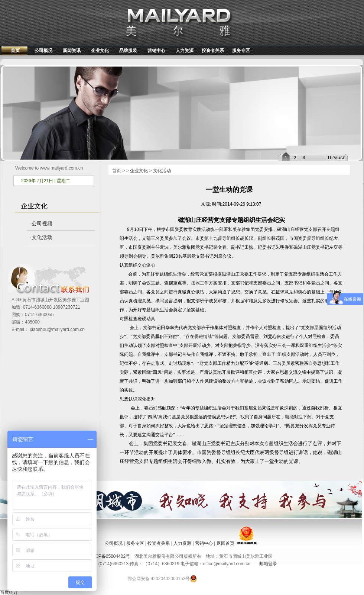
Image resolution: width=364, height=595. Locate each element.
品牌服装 (128, 51)
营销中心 (156, 51)
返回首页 (225, 543)
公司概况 (43, 51)
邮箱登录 (268, 564)
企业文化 (100, 51)
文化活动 (42, 237)
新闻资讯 (72, 51)
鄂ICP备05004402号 (110, 556)
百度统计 (9, 592)
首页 (15, 51)
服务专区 (241, 51)
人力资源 (185, 51)
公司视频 (42, 223)
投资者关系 (213, 51)
